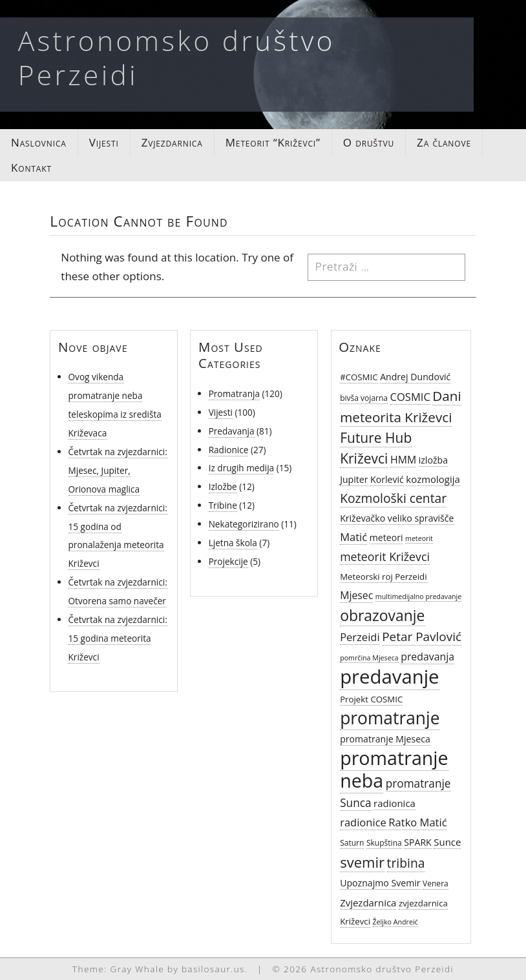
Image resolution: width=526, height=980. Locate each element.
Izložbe (223, 486)
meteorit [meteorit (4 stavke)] (419, 538)
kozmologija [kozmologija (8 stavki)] (433, 479)
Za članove (444, 142)
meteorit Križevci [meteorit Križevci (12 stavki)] (385, 556)
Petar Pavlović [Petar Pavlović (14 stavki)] (422, 637)
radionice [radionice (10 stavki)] (363, 822)
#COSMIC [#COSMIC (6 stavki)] (359, 377)
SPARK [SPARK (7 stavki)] (418, 842)
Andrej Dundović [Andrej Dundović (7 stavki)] (415, 377)
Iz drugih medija (242, 468)
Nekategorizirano (244, 524)
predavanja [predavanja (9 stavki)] (427, 657)
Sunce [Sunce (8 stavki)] (447, 842)
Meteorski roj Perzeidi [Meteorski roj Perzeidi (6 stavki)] (383, 577)
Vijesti (104, 142)
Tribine (223, 505)
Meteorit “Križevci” (273, 142)
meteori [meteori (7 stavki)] (386, 537)
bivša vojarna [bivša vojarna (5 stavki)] (364, 398)
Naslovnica (39, 142)
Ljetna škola (233, 543)
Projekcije (228, 561)
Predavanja (232, 431)
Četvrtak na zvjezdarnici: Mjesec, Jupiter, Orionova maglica (118, 470)
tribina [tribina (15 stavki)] (406, 863)
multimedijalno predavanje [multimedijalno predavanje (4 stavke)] (418, 597)
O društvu (369, 142)
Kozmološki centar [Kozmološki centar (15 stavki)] (393, 498)
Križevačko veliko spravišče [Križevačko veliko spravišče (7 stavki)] (397, 518)
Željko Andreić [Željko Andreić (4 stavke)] (395, 922)
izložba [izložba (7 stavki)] (433, 460)
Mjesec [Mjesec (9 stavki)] (356, 595)
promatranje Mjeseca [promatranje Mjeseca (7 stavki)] (385, 739)
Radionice (229, 450)
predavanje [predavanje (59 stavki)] (389, 677)
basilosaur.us (213, 969)
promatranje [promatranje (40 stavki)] (390, 718)
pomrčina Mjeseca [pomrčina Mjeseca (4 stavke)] (369, 658)
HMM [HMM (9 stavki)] (403, 460)
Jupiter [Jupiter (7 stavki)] (354, 479)
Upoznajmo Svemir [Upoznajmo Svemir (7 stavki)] (380, 883)
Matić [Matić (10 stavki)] (353, 537)
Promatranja (234, 393)
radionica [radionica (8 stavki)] (394, 803)
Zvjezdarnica (172, 142)
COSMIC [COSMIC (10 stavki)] (410, 397)
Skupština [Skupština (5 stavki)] (384, 843)
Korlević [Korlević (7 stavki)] (387, 479)
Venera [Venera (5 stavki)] (436, 883)
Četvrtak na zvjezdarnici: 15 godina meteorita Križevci (118, 638)
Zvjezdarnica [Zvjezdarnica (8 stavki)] (368, 903)
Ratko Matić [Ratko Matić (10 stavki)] (417, 822)
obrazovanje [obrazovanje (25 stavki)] (382, 615)
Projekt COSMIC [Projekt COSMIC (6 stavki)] (371, 699)
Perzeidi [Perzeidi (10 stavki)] (360, 637)
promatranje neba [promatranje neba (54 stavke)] (394, 769)
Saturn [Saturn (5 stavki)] (352, 843)
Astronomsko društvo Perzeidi (177, 57)
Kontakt (31, 168)
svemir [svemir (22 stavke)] (362, 862)
